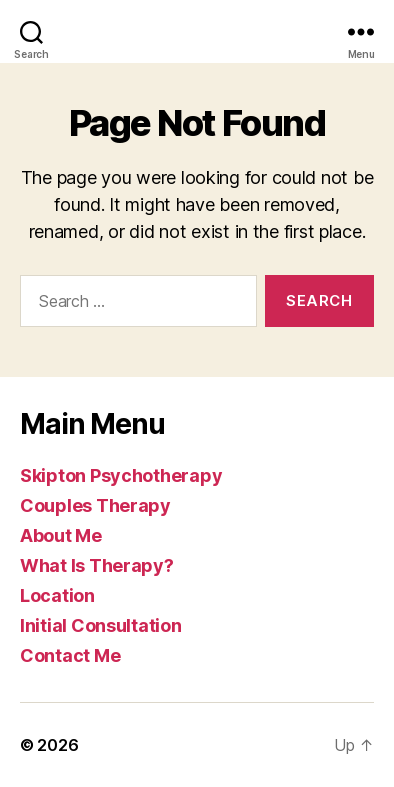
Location (57, 595)
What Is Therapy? (97, 565)
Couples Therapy (95, 505)
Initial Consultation (101, 625)
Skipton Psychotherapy (121, 475)
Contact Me (70, 655)
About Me (61, 535)
